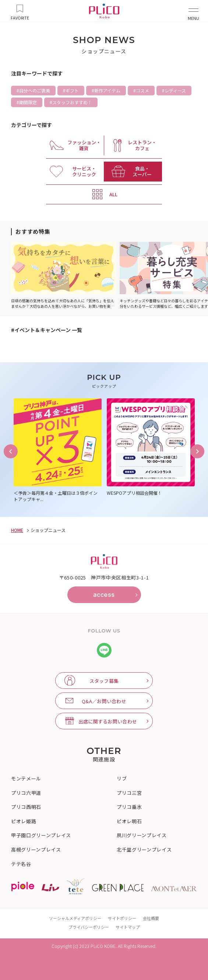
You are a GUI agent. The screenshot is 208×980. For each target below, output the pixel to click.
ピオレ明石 (129, 821)
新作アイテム (107, 90)
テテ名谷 (21, 864)
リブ (122, 779)
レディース (175, 90)
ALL (113, 194)
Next (197, 451)
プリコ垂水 (129, 807)
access (104, 595)
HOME (17, 530)
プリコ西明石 (26, 807)
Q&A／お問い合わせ (104, 701)
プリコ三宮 (129, 793)
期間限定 (28, 102)
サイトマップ (128, 927)
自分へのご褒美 (35, 90)
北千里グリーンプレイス (144, 850)
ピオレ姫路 (24, 821)
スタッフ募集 (104, 681)
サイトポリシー (122, 918)
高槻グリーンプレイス (36, 850)
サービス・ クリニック (84, 171)
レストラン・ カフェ (142, 145)
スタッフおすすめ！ (72, 102)
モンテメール (26, 779)
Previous (11, 451)
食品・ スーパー (142, 171)
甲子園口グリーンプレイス (41, 835)
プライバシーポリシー (89, 927)
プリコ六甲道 (26, 793)
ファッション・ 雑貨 (84, 145)
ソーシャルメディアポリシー (75, 918)
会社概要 (151, 918)
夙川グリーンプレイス (142, 835)
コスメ (142, 90)
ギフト (72, 90)
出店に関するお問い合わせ (108, 721)
